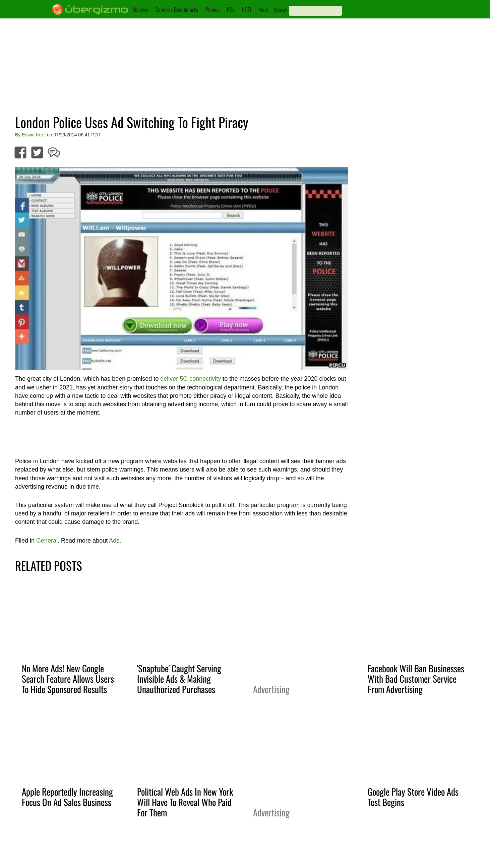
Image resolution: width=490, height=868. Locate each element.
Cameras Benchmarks (177, 9)
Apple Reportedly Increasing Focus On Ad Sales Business (67, 797)
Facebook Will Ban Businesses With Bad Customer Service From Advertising (416, 679)
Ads (114, 541)
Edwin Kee (33, 135)
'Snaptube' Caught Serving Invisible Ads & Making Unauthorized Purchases (179, 679)
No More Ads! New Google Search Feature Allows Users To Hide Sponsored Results (68, 679)
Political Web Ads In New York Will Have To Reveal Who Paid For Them (185, 802)
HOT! (246, 9)
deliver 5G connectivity (191, 379)
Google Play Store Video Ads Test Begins (413, 797)
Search (281, 10)
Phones (212, 9)
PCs (231, 9)
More (263, 9)
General (47, 541)
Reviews (140, 9)
